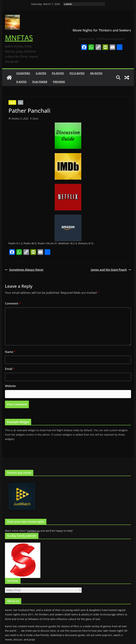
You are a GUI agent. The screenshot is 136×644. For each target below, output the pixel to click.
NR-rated (96, 73)
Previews (59, 82)
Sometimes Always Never (24, 270)
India (12, 102)
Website (10, 386)
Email (10, 369)
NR (21, 102)
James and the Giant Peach (111, 270)
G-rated (41, 73)
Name (10, 352)
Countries (23, 73)
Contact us (33, 531)
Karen (36, 118)
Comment (13, 303)
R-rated (21, 82)
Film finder (40, 82)
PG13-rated (77, 73)
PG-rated (58, 73)
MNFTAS (19, 38)
